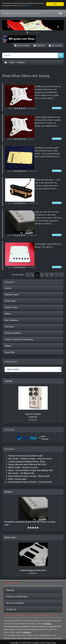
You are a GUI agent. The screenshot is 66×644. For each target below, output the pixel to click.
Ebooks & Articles (13, 333)
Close (55, 4)
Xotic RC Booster (33, 414)
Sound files (10, 352)
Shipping (10, 590)
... (57, 275)
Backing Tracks (12, 295)
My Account (55, 45)
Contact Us (11, 609)
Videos (8, 346)
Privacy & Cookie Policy (17, 597)
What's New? (11, 537)
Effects (8, 314)
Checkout (39, 45)
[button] (7, 25)
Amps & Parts (11, 307)
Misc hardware (11, 320)
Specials (8, 381)
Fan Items (9, 327)
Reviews (21, 62)
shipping (47, 624)
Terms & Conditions (15, 603)
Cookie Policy (27, 5)
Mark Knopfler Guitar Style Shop (21, 13)
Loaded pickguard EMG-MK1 (33, 570)
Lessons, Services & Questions (19, 339)
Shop (12, 62)
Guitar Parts (10, 301)
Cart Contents (22, 45)
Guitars (8, 288)
